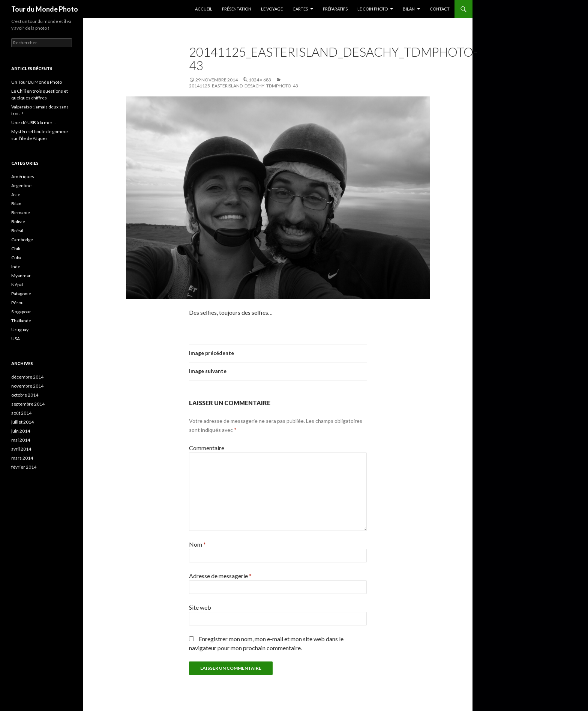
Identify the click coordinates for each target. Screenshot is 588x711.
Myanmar (21, 276)
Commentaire (207, 448)
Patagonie (21, 294)
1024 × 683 (260, 80)
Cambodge (22, 240)
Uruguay (20, 330)
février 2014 (24, 467)
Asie (16, 195)
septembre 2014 (28, 404)
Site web (200, 607)
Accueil (204, 9)
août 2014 (21, 413)
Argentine (21, 186)
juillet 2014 (22, 422)
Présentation (237, 9)
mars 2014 (22, 458)
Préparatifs (335, 9)
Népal (17, 285)
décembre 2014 (27, 377)
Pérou (17, 303)
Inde (16, 267)
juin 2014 (21, 431)
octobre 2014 (25, 395)
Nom (197, 544)
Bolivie (18, 222)
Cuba (16, 258)
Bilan (409, 9)
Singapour (21, 312)
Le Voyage (272, 9)
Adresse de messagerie (220, 576)
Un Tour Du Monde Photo (37, 82)
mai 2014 (21, 440)
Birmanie (21, 213)
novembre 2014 (27, 386)
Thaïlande (21, 321)
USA (16, 339)
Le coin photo (373, 9)
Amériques (23, 177)
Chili (16, 249)
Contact (440, 9)
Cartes (300, 9)
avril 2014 (21, 449)
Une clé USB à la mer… (34, 123)
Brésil (17, 231)
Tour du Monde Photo (45, 9)
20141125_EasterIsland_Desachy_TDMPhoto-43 (244, 86)
